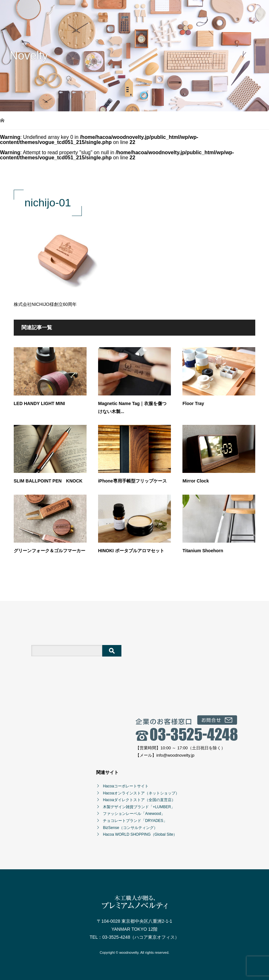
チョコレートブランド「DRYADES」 (135, 821)
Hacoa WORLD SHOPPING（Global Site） (140, 834)
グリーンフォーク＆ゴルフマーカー (50, 551)
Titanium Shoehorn (203, 551)
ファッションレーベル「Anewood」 (134, 814)
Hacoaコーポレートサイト (126, 786)
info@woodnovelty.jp (175, 755)
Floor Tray (193, 403)
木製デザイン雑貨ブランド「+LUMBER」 (139, 807)
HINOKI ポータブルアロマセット (131, 551)
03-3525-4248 (116, 937)
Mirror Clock (196, 481)
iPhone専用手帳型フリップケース (132, 481)
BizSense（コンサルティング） (130, 828)
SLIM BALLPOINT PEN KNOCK (48, 481)
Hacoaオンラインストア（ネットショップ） (141, 793)
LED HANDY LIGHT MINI (39, 403)
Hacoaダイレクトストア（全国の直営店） (139, 800)
